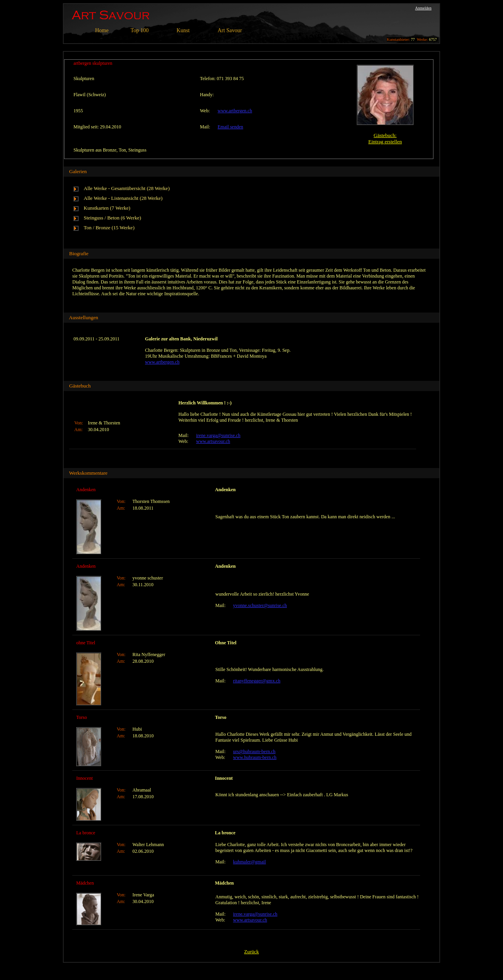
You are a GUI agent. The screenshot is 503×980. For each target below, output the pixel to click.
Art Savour (230, 30)
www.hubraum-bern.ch (255, 757)
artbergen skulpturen (93, 63)
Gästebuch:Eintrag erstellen (385, 138)
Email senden (230, 127)
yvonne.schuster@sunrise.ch (260, 605)
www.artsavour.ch (213, 441)
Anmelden (423, 8)
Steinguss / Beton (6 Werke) (112, 218)
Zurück (251, 952)
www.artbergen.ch (235, 111)
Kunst (183, 30)
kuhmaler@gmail (250, 862)
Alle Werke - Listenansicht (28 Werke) (123, 198)
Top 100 (140, 30)
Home (102, 30)
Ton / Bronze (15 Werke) (109, 228)
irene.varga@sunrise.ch (218, 435)
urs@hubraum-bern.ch (254, 751)
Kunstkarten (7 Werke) (107, 208)
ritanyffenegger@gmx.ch (257, 681)
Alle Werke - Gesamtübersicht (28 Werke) (127, 188)
